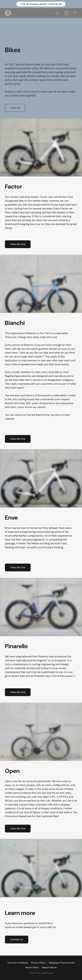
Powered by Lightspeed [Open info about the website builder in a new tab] (41, 973)
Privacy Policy (38, 963)
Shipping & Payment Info (62, 963)
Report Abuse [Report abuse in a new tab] (49, 967)
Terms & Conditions (18, 963)
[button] (41, 4)
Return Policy (32, 967)
